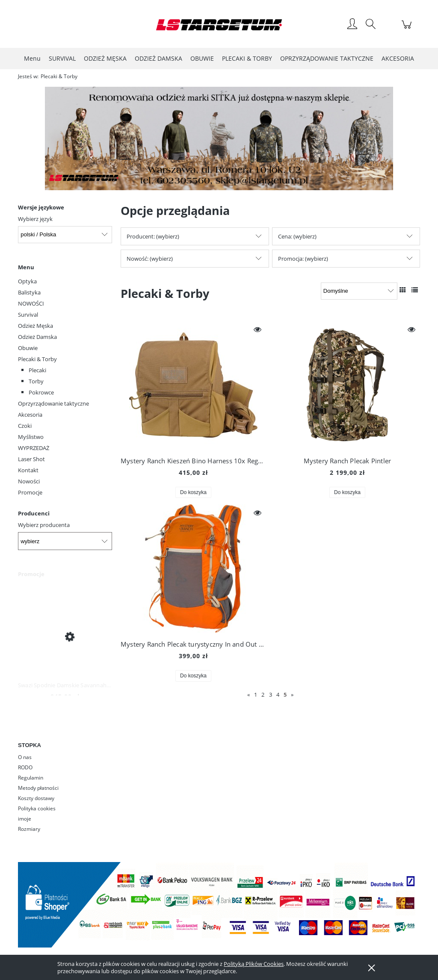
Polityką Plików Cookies (254, 964)
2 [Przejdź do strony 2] (263, 695)
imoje (25, 819)
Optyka (27, 281)
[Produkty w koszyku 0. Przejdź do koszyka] (408, 29)
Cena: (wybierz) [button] (297, 236)
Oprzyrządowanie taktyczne (53, 403)
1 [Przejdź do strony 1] (256, 695)
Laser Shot (31, 459)
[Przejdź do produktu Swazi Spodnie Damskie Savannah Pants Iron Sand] (65, 636)
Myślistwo (31, 437)
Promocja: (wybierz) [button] (303, 259)
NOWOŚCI (31, 303)
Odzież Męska (36, 326)
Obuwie (28, 348)
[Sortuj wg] (359, 291)
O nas (25, 757)
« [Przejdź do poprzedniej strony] (249, 695)
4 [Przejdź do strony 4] (278, 695)
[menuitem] (32, 58)
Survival (28, 315)
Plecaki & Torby (37, 359)
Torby (36, 381)
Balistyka (29, 292)
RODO (25, 767)
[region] (219, 138)
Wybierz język (35, 219)
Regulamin (31, 778)
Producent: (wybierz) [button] (153, 236)
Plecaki (37, 370)
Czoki (25, 426)
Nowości (29, 481)
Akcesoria (30, 415)
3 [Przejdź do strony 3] (271, 695)
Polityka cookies (37, 808)
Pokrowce (41, 392)
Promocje (30, 492)
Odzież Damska (37, 337)
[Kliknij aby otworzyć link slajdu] (217, 138)
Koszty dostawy (36, 798)
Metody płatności (38, 788)
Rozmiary (29, 829)
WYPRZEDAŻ (34, 448)
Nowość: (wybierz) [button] (150, 259)
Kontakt (28, 470)
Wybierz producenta (44, 525)
